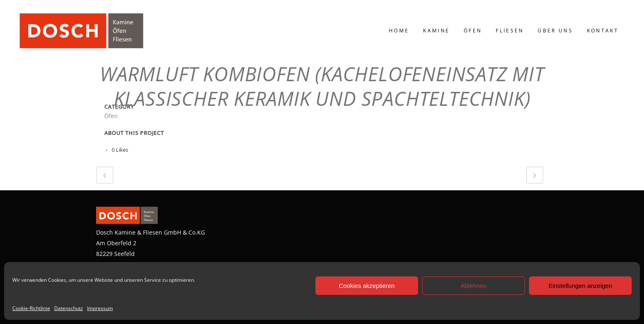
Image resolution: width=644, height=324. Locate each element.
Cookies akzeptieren (367, 286)
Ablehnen (473, 286)
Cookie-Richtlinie (31, 308)
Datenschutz (69, 308)
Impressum (100, 308)
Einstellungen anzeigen (580, 286)
